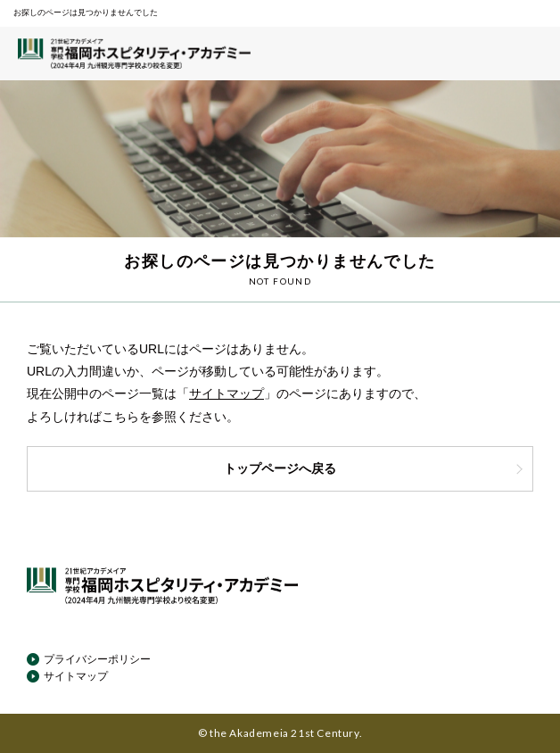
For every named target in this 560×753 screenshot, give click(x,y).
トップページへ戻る (374, 468)
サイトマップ (226, 393)
